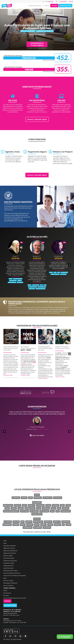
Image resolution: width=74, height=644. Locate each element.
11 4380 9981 (63, 1)
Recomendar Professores (10, 583)
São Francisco (47, 498)
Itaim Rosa (58, 525)
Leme (59, 508)
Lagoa (39, 508)
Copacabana (40, 505)
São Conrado (34, 511)
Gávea (62, 505)
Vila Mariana (38, 528)
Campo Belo (48, 522)
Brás (22, 522)
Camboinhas (16, 498)
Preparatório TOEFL (9, 563)
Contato (47, 6)
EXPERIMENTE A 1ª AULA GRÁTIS (37, 44)
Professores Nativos (9, 558)
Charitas (24, 498)
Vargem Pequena (37, 514)
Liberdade (30, 525)
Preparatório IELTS (8, 566)
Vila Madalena (28, 528)
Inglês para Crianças (9, 548)
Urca (58, 511)
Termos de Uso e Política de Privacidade (14, 576)
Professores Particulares (10, 561)
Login (5, 578)
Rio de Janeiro (37, 502)
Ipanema (21, 508)
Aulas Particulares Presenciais (12, 573)
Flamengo (56, 505)
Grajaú (7, 508)
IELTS (23, 350)
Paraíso (50, 525)
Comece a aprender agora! (37, 119)
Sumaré (68, 525)
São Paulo (37, 519)
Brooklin (29, 522)
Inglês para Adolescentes (10, 551)
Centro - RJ (32, 505)
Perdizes (43, 525)
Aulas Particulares (8, 568)
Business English (8, 556)
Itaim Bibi (16, 525)
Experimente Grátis (66, 6)
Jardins (23, 525)
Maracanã (66, 508)
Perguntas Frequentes (35, 6)
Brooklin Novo (38, 522)
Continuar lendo (8, 375)
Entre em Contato (8, 581)
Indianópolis (7, 525)
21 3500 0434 (50, 1)
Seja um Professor (8, 586)
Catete (24, 505)
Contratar (54, 6)
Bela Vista (16, 522)
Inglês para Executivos (10, 553)
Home (5, 541)
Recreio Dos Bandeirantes (11, 511)
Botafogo (17, 505)
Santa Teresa (24, 511)
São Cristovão (44, 511)
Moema (37, 525)
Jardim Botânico (30, 508)
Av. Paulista (8, 522)
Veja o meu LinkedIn (38, 435)
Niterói (37, 495)
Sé (63, 525)
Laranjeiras (46, 508)
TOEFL (29, 350)
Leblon (53, 508)
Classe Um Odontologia (43, 429)
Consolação (66, 522)
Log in (71, 1)
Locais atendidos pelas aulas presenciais (15, 598)
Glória (68, 505)
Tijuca (52, 511)
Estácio (48, 505)
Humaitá (14, 508)
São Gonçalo (58, 498)
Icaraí (30, 498)
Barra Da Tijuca (8, 505)
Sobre (5, 543)
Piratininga (38, 498)
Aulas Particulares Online (10, 571)
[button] (4, 265)
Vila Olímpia (47, 528)
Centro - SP (57, 522)
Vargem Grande (66, 511)
